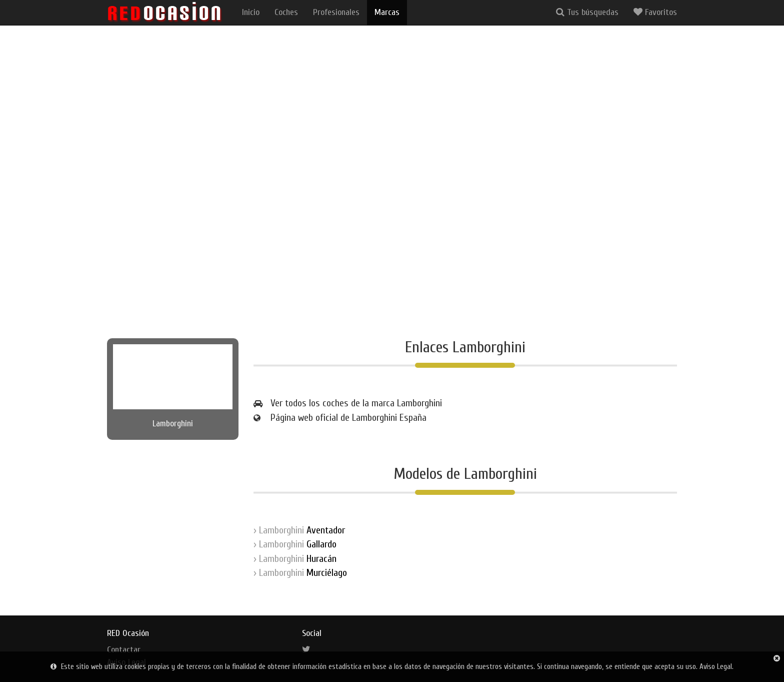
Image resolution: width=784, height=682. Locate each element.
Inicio (251, 12)
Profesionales (336, 12)
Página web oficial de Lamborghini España (348, 418)
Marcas (387, 12)
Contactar (124, 650)
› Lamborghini (299, 530)
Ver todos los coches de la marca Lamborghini (356, 403)
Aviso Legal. (716, 667)
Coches (286, 12)
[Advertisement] (392, 238)
